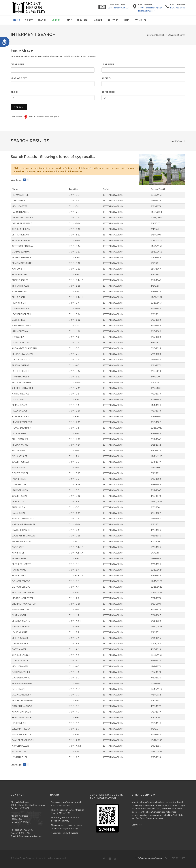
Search (19, 107)
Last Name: (108, 64)
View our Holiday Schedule (65, 833)
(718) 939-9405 (178, 8)
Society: (107, 78)
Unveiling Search (177, 35)
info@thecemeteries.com (29, 836)
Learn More (137, 825)
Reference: (108, 92)
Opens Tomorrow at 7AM (119, 8)
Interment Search (155, 35)
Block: (15, 92)
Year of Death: (20, 78)
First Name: (18, 64)
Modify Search (178, 141)
